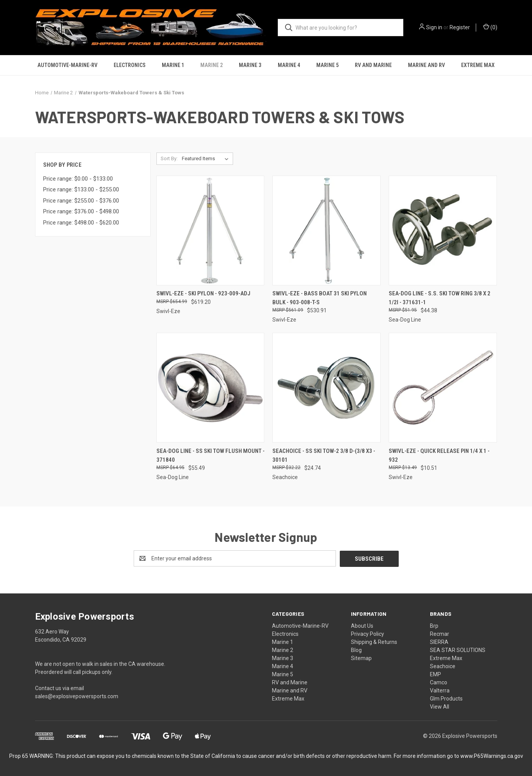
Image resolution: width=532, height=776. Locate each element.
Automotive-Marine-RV (67, 65)
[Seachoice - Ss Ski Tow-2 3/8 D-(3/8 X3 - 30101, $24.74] (326, 388)
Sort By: (169, 158)
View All (440, 706)
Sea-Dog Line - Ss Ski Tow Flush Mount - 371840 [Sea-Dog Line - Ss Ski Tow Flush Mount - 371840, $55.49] (211, 455)
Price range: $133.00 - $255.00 (81, 189)
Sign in (434, 27)
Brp (434, 625)
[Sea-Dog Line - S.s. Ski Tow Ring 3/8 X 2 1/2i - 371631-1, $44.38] (443, 230)
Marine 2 (211, 65)
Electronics (130, 65)
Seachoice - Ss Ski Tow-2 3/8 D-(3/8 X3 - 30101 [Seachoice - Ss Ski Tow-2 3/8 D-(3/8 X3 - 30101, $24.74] (324, 455)
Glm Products (446, 698)
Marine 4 (289, 65)
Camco (439, 682)
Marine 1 (173, 65)
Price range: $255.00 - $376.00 (81, 201)
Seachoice (443, 666)
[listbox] (207, 159)
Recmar (440, 634)
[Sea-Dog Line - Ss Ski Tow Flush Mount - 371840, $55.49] (211, 388)
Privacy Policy (368, 634)
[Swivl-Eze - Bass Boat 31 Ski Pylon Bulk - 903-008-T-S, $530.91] (326, 230)
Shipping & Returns (374, 642)
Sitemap (361, 658)
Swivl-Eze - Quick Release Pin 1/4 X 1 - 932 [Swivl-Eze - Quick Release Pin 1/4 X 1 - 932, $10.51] (439, 455)
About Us (362, 625)
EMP (436, 674)
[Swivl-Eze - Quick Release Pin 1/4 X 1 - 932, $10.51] (443, 388)
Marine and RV (426, 65)
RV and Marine (373, 65)
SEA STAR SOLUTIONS (458, 650)
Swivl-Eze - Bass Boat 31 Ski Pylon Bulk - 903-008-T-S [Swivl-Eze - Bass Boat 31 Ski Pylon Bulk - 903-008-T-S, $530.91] (320, 298)
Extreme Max (478, 65)
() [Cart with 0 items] (490, 27)
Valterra (440, 690)
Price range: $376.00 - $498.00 (81, 211)
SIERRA (439, 642)
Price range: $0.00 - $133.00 (78, 179)
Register (460, 27)
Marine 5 (327, 65)
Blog (356, 650)
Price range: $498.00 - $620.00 (81, 223)
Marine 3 (250, 65)
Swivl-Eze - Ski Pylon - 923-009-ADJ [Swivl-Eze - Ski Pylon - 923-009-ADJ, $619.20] (203, 293)
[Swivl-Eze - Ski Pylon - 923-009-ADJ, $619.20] (211, 230)
